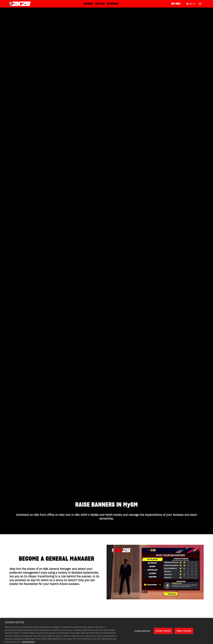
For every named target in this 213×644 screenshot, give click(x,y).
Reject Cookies (184, 632)
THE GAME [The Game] (100, 4)
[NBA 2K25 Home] (20, 4)
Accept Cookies (163, 632)
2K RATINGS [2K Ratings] (113, 4)
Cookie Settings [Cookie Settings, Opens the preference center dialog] (142, 632)
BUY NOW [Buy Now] (176, 4)
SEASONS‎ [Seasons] (88, 4)
